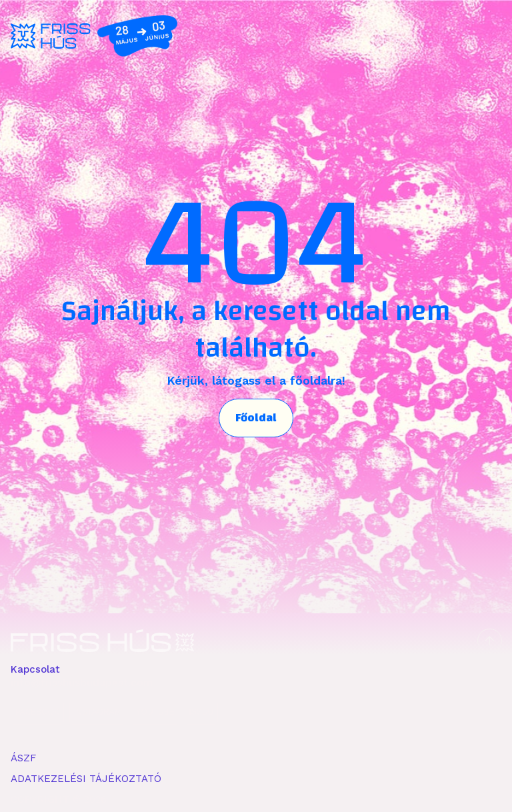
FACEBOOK (37, 712)
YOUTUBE (155, 712)
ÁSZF (23, 758)
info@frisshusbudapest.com (82, 683)
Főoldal (256, 418)
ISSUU (202, 712)
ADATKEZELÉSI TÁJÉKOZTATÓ (86, 779)
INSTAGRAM (97, 712)
